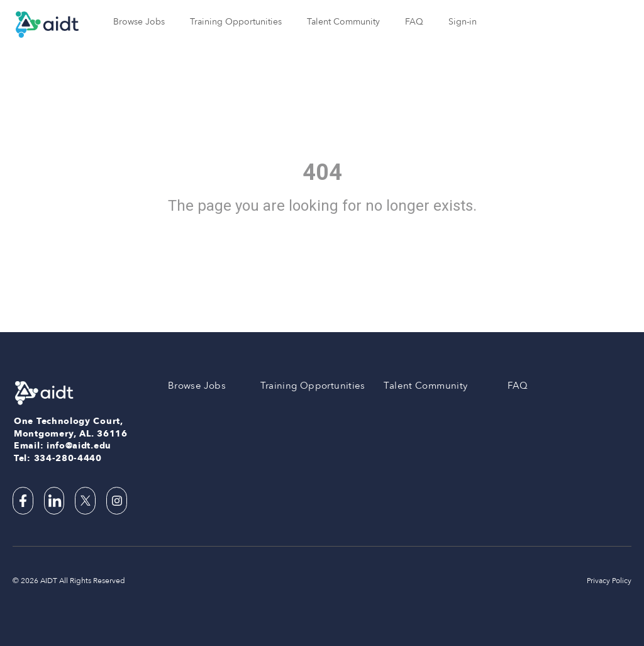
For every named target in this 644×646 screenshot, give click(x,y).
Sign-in (463, 22)
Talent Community (343, 22)
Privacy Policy (609, 581)
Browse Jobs (139, 22)
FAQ (414, 22)
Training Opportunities (236, 22)
